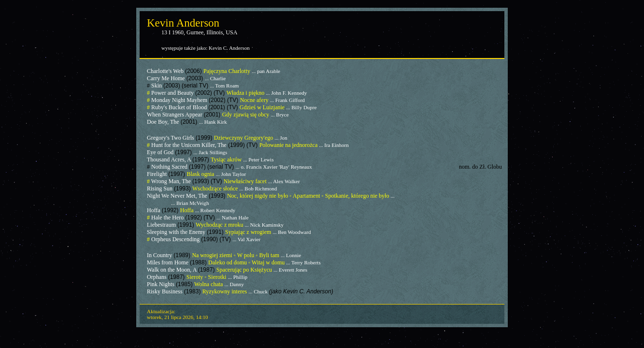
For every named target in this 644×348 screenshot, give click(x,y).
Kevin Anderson (183, 23)
